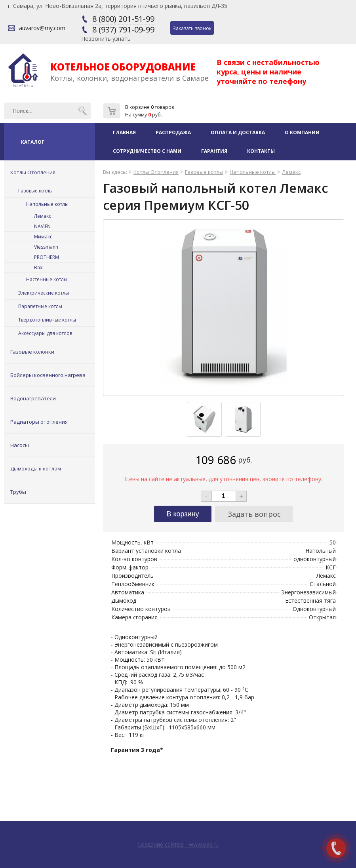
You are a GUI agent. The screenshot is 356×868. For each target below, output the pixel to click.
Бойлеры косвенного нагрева (48, 375)
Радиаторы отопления (39, 422)
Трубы (18, 492)
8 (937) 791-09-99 (123, 30)
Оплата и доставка (238, 132)
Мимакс (43, 237)
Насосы (20, 445)
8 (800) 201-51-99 (123, 19)
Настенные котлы (47, 279)
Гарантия (214, 151)
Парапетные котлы (40, 306)
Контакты (261, 151)
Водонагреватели (33, 398)
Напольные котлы (47, 204)
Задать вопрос (254, 514)
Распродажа (173, 132)
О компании (302, 132)
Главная (124, 132)
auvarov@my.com (42, 28)
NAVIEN (42, 226)
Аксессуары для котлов (45, 333)
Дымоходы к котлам (36, 468)
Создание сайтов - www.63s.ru (178, 844)
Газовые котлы (35, 191)
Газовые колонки (32, 352)
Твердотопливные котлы (47, 320)
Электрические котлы (44, 293)
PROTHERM (47, 257)
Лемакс (43, 216)
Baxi (39, 267)
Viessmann (46, 247)
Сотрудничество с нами (147, 151)
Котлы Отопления (33, 172)
